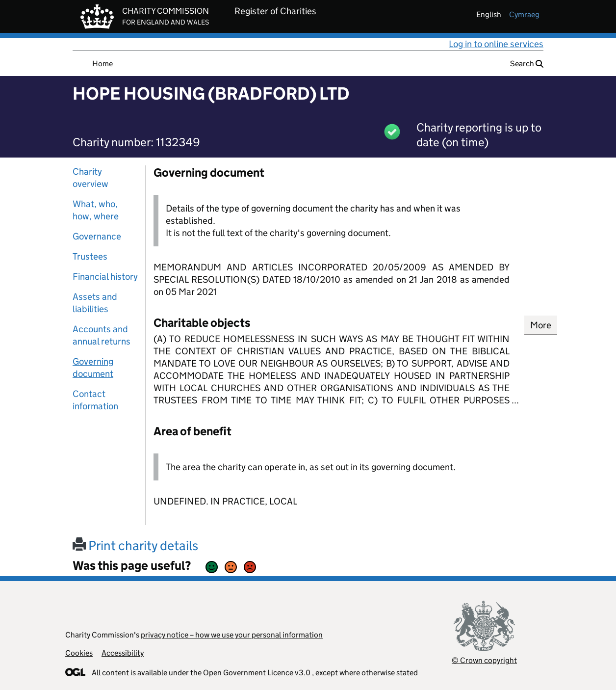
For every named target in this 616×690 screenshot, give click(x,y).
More (541, 325)
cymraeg (524, 14)
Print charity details (135, 545)
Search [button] (527, 64)
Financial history (105, 277)
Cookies (79, 653)
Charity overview (90, 178)
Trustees (90, 256)
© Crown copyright (484, 660)
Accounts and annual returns (102, 335)
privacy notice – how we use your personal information (232, 635)
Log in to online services (496, 44)
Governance (97, 236)
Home (103, 64)
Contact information (95, 400)
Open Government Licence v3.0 (257, 673)
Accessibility (123, 653)
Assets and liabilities (95, 303)
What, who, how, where (96, 210)
